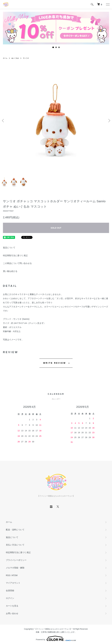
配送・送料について (15, 530)
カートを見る (12, 606)
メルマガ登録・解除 (15, 568)
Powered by (56, 638)
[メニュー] (108, 4)
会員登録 (10, 590)
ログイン (10, 598)
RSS (8, 575)
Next (109, 120)
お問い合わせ (12, 613)
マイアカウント (13, 583)
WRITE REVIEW (55, 363)
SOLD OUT (56, 228)
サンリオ (26, 58)
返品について (9, 248)
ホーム (5, 58)
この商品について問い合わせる (17, 263)
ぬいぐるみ (15, 58)
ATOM (15, 575)
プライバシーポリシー (16, 560)
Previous (3, 120)
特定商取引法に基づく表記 (15, 255)
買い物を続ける (10, 271)
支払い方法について (15, 545)
